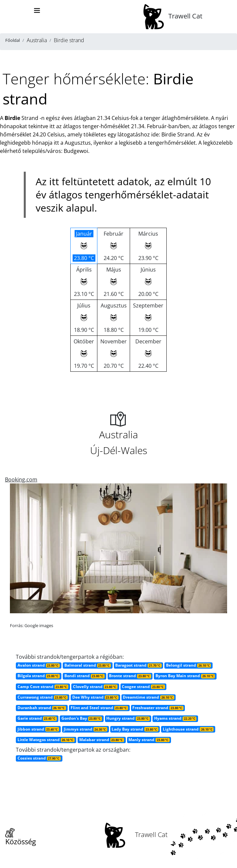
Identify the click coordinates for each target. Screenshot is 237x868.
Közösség (21, 837)
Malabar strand (102, 740)
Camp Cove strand (43, 687)
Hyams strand (175, 718)
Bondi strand (85, 676)
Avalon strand (39, 665)
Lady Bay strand (135, 729)
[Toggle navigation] (37, 11)
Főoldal (13, 40)
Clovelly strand (95, 687)
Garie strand (37, 718)
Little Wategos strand (46, 740)
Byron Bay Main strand (185, 676)
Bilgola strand (39, 676)
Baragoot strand (138, 665)
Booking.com (21, 479)
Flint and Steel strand (99, 708)
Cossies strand (39, 758)
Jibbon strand (38, 729)
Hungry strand (128, 718)
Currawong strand (43, 697)
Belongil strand (188, 665)
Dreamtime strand (148, 697)
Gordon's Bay (82, 718)
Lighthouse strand (188, 729)
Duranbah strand (42, 708)
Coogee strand (143, 687)
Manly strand (149, 740)
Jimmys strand (85, 729)
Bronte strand (130, 676)
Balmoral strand (88, 665)
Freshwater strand (158, 708)
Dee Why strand (95, 697)
